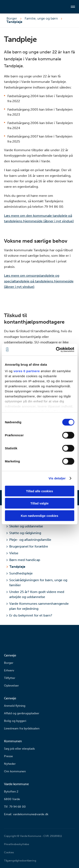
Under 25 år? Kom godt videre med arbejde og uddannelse (35, 594)
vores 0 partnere (27, 371)
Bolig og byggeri (15, 721)
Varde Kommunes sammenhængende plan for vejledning (38, 606)
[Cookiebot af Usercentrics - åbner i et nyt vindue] (56, 350)
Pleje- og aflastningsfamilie (29, 540)
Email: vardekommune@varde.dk (26, 814)
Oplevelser (11, 686)
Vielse (12, 553)
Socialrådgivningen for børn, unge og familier (37, 583)
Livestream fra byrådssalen (22, 728)
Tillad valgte (39, 503)
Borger (12, 19)
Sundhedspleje (20, 573)
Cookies (9, 852)
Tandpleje (17, 567)
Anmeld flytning (15, 706)
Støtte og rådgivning (24, 533)
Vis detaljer (57, 478)
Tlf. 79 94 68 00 (15, 807)
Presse (8, 756)
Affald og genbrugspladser (22, 713)
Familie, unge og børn (41, 19)
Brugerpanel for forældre (27, 546)
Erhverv (9, 670)
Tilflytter (10, 678)
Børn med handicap (23, 560)
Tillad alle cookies (39, 491)
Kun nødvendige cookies (40, 515)
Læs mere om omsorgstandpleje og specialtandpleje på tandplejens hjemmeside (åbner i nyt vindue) (39, 281)
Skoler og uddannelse (25, 526)
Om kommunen (15, 771)
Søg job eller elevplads (19, 749)
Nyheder (10, 764)
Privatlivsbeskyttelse (17, 844)
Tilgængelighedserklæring (20, 861)
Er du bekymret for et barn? (29, 615)
